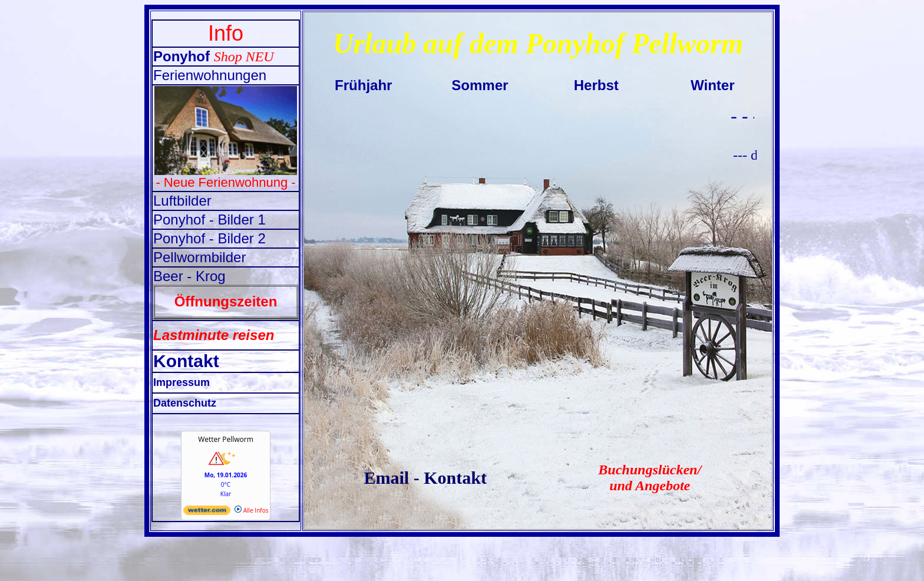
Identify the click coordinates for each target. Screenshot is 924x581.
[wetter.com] (207, 513)
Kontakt (186, 361)
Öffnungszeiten (226, 301)
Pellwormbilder (199, 257)
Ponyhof (184, 56)
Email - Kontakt (425, 478)
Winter (712, 85)
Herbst (596, 85)
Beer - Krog (189, 276)
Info (226, 33)
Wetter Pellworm (226, 439)
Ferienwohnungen (210, 75)
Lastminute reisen (214, 335)
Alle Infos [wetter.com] (251, 510)
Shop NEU (244, 57)
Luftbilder (182, 201)
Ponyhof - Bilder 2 (209, 238)
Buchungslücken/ (650, 470)
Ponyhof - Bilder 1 (209, 219)
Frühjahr (363, 85)
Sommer (480, 85)
